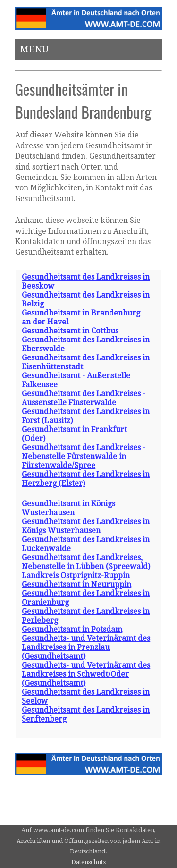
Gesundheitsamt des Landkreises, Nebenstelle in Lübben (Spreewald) (86, 562)
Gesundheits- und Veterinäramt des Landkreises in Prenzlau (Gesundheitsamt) (86, 647)
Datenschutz (89, 862)
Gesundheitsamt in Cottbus (70, 331)
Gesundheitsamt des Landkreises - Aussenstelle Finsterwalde (84, 398)
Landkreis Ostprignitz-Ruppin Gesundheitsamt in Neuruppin (76, 580)
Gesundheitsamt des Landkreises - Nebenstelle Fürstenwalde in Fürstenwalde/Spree (84, 456)
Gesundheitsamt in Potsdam (72, 629)
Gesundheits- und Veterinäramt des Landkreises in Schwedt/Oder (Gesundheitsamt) (86, 674)
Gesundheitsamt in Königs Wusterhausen (68, 508)
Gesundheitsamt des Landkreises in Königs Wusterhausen (86, 526)
